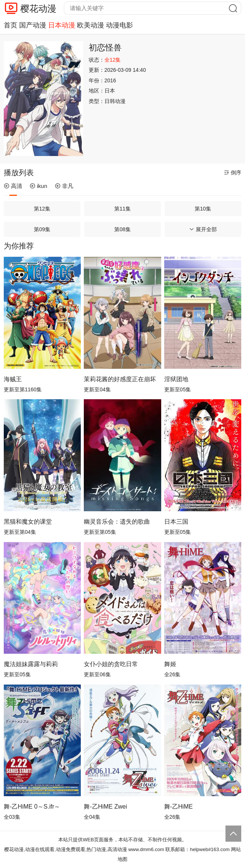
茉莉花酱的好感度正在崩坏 (120, 379)
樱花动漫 (38, 8)
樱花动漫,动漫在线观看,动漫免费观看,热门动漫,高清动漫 (65, 849)
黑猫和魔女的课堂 (28, 522)
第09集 (42, 229)
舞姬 (170, 664)
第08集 (122, 229)
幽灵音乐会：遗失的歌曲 (117, 522)
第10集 (203, 209)
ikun (39, 186)
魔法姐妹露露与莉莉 (31, 664)
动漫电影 (119, 25)
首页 (11, 25)
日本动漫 (62, 25)
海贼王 (13, 379)
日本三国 (176, 522)
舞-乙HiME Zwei (105, 807)
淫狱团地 (176, 379)
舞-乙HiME (178, 807)
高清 (13, 186)
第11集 (122, 209)
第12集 (42, 209)
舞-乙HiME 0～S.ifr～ (32, 807)
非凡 (64, 186)
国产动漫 (33, 25)
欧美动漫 (91, 25)
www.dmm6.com (146, 849)
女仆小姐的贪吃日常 (111, 664)
